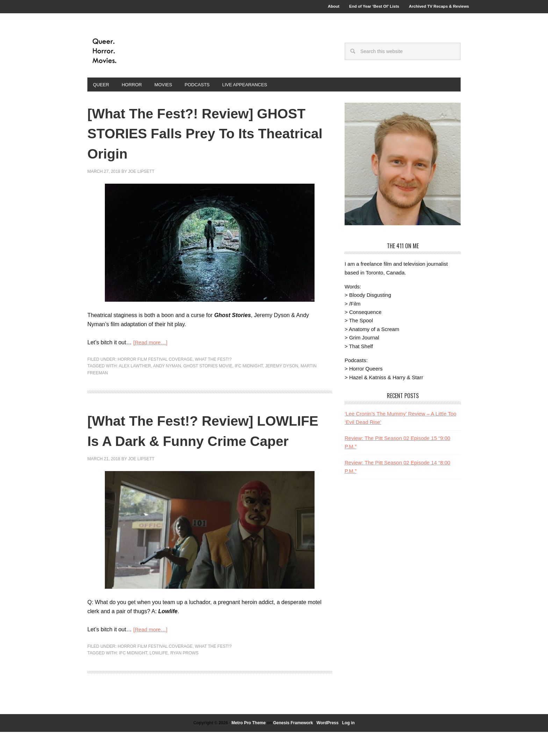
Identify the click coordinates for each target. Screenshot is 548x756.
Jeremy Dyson (282, 370)
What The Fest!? (213, 363)
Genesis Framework (293, 747)
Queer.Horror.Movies (135, 53)
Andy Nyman (167, 370)
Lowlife (159, 677)
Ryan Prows (184, 677)
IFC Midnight (249, 370)
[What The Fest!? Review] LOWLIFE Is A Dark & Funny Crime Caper (199, 444)
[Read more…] (151, 346)
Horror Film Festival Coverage (155, 363)
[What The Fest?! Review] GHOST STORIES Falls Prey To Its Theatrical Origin (198, 136)
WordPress (328, 747)
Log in (348, 747)
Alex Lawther (135, 370)
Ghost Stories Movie (208, 370)
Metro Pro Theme (248, 747)
